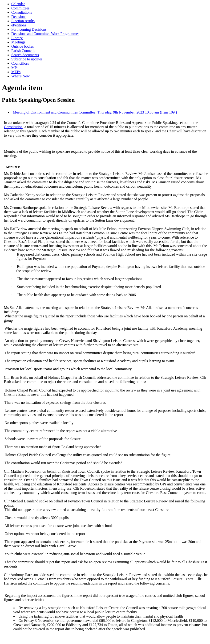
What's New (20, 76)
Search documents (25, 55)
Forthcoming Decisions (29, 29)
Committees (20, 8)
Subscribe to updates (27, 59)
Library (17, 38)
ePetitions (19, 25)
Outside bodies (23, 46)
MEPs (16, 72)
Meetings (18, 42)
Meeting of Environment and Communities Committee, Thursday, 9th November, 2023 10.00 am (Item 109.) (95, 112)
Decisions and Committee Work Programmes (45, 34)
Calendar (18, 4)
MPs (15, 68)
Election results (23, 21)
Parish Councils (23, 51)
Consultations (22, 12)
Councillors (20, 63)
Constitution (13, 127)
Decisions (19, 17)
